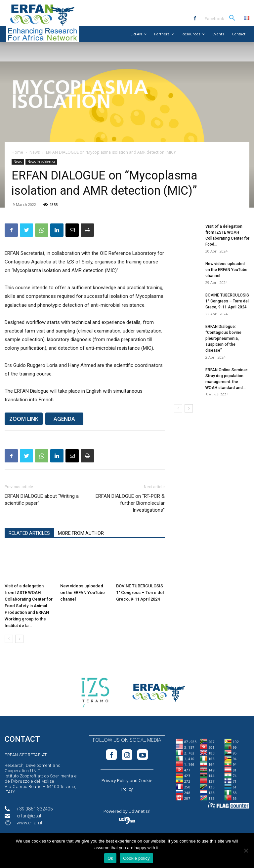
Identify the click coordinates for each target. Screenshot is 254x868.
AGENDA (64, 419)
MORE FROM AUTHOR (81, 533)
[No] (246, 850)
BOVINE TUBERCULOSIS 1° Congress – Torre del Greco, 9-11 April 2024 (140, 592)
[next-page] (19, 639)
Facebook (214, 19)
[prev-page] (9, 639)
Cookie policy (136, 858)
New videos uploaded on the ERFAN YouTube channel (83, 592)
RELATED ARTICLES (29, 533)
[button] (232, 18)
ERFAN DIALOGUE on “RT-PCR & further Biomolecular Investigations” (130, 503)
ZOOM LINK (24, 419)
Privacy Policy (115, 780)
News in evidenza (41, 162)
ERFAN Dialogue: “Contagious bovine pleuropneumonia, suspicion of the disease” (223, 338)
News (35, 152)
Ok (110, 858)
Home (17, 152)
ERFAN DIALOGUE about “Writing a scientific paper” (42, 500)
